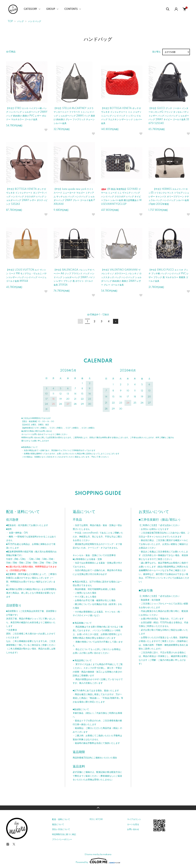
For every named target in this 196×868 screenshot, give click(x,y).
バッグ (21, 21)
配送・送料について (61, 819)
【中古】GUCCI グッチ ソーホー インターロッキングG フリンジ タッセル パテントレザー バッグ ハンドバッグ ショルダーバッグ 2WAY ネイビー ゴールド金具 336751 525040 (169, 116)
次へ (116, 321)
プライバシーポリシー (62, 839)
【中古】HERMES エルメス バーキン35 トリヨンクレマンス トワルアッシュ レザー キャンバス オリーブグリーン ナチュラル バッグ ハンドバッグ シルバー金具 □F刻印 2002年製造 (169, 197)
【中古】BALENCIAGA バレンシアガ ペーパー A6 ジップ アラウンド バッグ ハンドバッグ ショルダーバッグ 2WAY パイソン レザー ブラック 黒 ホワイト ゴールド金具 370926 (74, 277)
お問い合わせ (133, 829)
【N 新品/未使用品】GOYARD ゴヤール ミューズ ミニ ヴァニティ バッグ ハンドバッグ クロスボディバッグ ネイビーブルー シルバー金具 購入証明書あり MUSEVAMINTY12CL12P (121, 197)
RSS (92, 819)
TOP (10, 21)
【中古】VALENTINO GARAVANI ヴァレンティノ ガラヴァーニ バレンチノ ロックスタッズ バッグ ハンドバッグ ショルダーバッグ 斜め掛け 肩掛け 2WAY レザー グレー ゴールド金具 (121, 277)
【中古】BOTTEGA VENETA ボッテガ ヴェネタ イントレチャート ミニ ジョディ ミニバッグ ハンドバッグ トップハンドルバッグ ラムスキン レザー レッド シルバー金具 (122, 116)
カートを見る (133, 824)
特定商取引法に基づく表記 (64, 834)
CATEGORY (30, 9)
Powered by (98, 861)
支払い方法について (61, 829)
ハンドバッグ (35, 21)
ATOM (99, 819)
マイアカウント (134, 819)
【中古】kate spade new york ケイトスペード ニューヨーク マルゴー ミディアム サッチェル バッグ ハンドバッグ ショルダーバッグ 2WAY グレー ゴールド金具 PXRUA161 (74, 197)
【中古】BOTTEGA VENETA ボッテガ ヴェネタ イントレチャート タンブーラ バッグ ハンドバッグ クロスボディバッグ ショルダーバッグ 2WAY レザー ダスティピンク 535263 (27, 197)
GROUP (51, 9)
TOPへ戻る (98, 808)
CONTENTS (71, 9)
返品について (58, 824)
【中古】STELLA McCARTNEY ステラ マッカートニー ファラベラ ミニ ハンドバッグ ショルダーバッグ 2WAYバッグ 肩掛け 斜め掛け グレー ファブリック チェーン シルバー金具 (74, 116)
